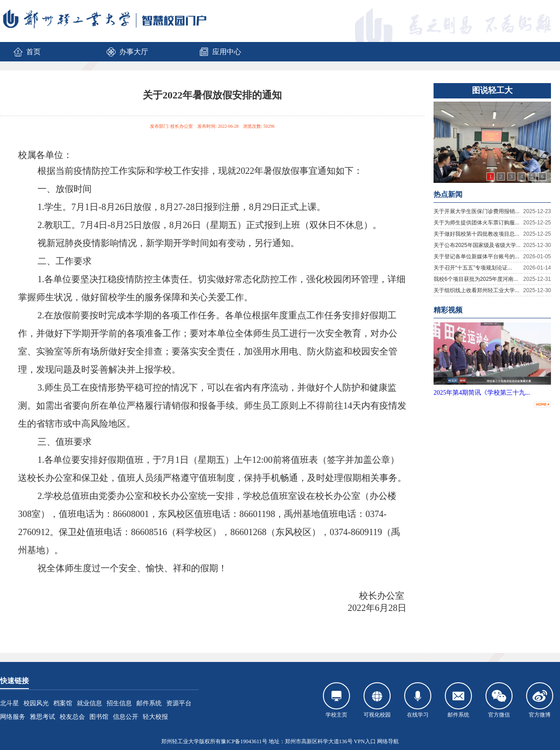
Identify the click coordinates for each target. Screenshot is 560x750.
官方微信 (499, 700)
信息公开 (126, 717)
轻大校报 (155, 717)
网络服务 (13, 717)
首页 (27, 52)
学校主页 (336, 700)
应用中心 (220, 52)
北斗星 (9, 703)
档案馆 (63, 703)
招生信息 (119, 703)
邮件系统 (149, 703)
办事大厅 (127, 52)
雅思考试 (42, 717)
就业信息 (89, 703)
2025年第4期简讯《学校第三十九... (482, 393)
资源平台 (179, 703)
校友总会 (72, 717)
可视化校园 (377, 700)
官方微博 (540, 700)
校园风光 (36, 703)
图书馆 (99, 717)
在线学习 (418, 700)
